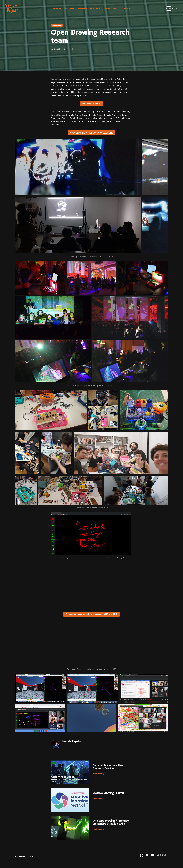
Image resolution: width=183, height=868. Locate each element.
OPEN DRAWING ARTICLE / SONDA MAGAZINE (91, 133)
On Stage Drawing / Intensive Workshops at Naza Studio (111, 822)
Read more (99, 774)
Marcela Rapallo (72, 742)
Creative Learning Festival (108, 793)
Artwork (57, 8)
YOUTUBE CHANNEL (91, 104)
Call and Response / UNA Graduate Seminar (108, 767)
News (107, 8)
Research (82, 8)
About (127, 8)
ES (169, 8)
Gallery (117, 8)
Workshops (96, 8)
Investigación (57, 25)
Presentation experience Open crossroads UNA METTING (91, 614)
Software (70, 8)
